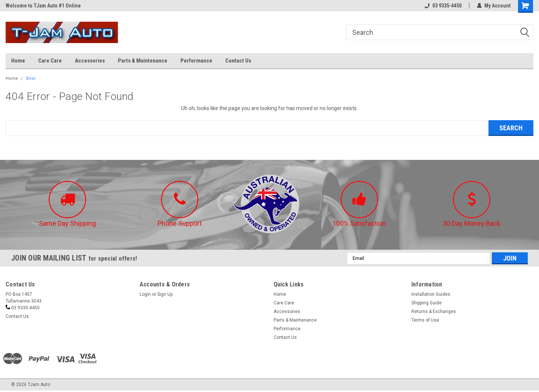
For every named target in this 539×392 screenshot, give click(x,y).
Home (18, 61)
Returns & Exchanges (434, 312)
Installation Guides (431, 294)
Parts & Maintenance (143, 61)
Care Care (50, 61)
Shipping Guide (427, 303)
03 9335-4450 (443, 6)
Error (31, 78)
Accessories (90, 61)
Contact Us (238, 61)
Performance (196, 61)
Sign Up (165, 294)
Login (145, 294)
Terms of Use (425, 320)
